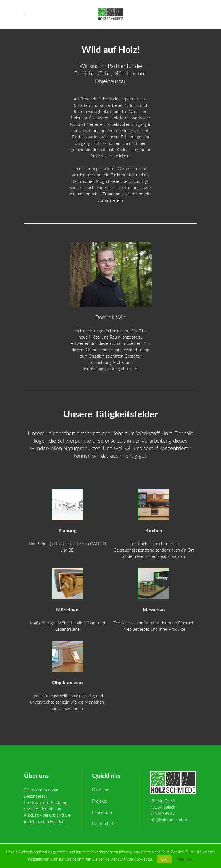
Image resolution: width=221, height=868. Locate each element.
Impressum (102, 812)
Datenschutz (104, 823)
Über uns (100, 790)
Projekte (100, 801)
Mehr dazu (184, 859)
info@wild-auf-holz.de (170, 820)
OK (164, 859)
